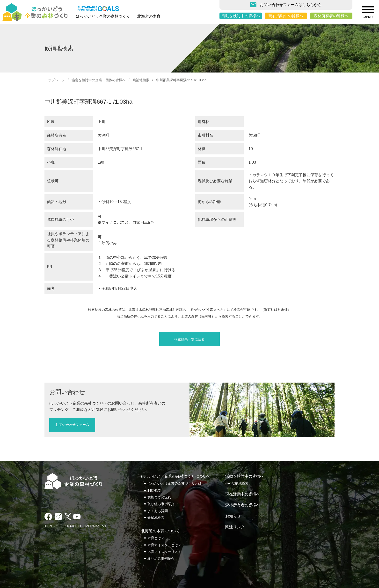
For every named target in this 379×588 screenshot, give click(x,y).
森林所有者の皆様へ (331, 16)
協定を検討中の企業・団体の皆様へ (99, 80)
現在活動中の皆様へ (286, 16)
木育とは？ (156, 538)
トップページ (55, 80)
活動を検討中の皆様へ (241, 16)
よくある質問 (158, 511)
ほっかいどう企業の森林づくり (103, 16)
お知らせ (233, 516)
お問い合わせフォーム (72, 425)
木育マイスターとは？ (164, 545)
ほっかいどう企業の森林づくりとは (175, 483)
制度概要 (154, 490)
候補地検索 (141, 80)
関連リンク (235, 527)
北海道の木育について (160, 531)
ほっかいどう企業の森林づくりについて (176, 476)
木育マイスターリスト (164, 552)
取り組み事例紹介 (161, 504)
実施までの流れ (159, 497)
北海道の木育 (149, 16)
